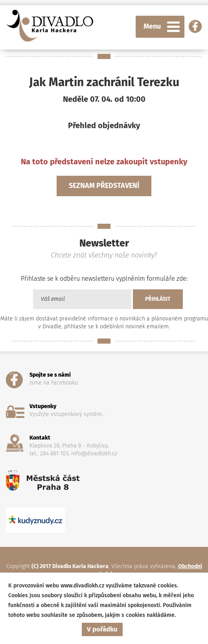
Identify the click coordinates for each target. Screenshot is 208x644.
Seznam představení (104, 186)
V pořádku (102, 629)
